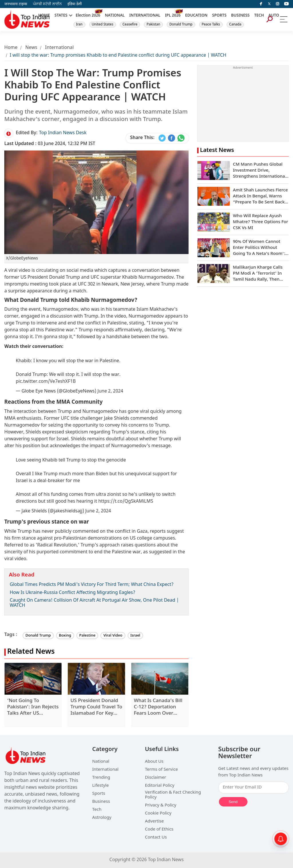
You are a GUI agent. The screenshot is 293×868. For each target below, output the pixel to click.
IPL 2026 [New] (173, 16)
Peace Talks (211, 25)
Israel (135, 636)
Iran (79, 25)
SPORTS (219, 16)
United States (103, 25)
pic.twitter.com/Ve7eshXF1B (46, 382)
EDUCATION (196, 16)
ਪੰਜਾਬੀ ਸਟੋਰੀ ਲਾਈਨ (47, 4)
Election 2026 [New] (88, 16)
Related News (31, 652)
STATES (61, 16)
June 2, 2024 (110, 392)
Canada (235, 25)
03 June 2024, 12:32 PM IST (50, 144)
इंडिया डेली (75, 4)
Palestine (87, 636)
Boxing (65, 636)
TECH (259, 16)
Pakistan (153, 25)
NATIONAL (115, 16)
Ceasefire (130, 25)
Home (11, 48)
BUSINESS (240, 16)
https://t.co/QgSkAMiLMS (126, 502)
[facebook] (261, 4)
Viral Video (113, 636)
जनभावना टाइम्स (16, 4)
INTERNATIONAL (145, 16)
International (60, 48)
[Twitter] (269, 4)
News (31, 48)
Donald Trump (181, 25)
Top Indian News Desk (63, 133)
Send (233, 802)
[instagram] (278, 4)
